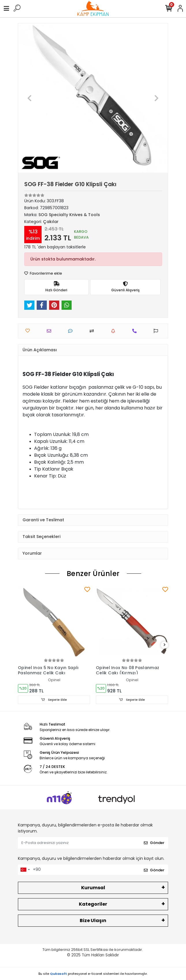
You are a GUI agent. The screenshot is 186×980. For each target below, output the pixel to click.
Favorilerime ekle (43, 273)
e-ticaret (95, 974)
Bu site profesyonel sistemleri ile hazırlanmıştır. (93, 974)
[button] (29, 98)
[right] (165, 645)
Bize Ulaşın (93, 920)
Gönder (154, 843)
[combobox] (25, 870)
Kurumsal (93, 888)
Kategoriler (93, 904)
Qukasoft (58, 974)
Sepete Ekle (54, 700)
